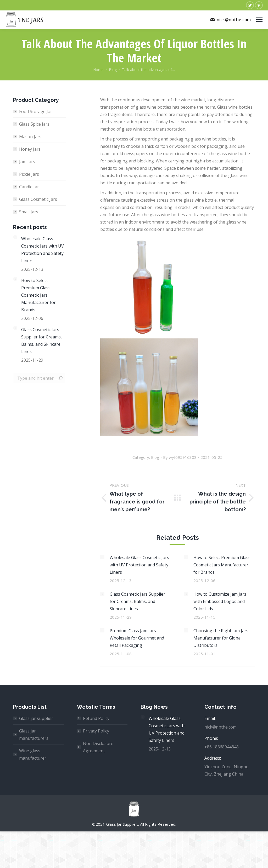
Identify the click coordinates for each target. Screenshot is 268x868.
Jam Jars (27, 162)
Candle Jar (29, 187)
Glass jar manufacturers (34, 735)
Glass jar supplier (36, 718)
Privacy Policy (96, 731)
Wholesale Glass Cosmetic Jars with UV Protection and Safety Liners (139, 565)
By (180, 457)
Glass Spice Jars (34, 124)
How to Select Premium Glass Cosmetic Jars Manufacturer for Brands (222, 565)
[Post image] (102, 557)
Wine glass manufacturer (33, 754)
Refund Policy (96, 718)
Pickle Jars (29, 174)
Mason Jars (30, 137)
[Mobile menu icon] (259, 20)
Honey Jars (30, 149)
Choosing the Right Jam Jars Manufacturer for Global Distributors (221, 638)
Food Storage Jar (36, 112)
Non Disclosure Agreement (98, 747)
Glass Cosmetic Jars (38, 199)
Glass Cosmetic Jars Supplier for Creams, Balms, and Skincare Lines (137, 601)
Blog (155, 457)
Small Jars (29, 212)
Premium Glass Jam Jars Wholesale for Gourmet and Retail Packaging (137, 638)
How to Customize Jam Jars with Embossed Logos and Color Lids (220, 601)
